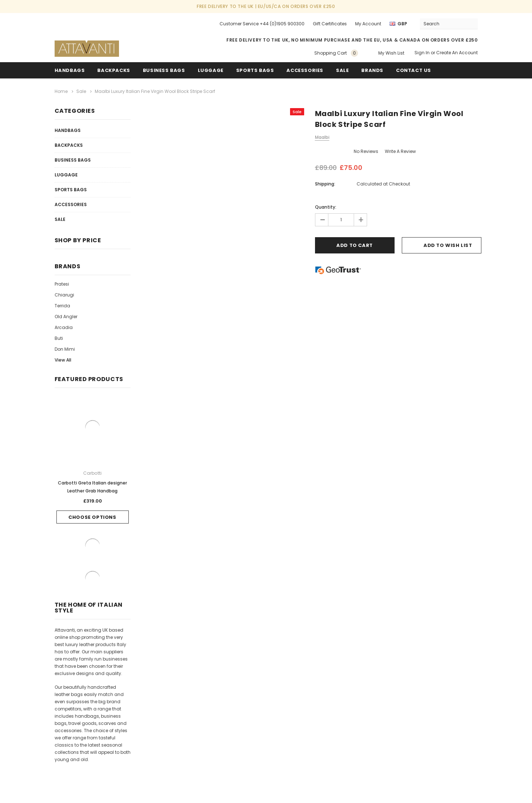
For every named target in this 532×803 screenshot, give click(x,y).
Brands (372, 70)
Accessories (305, 70)
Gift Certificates (330, 24)
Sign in (422, 53)
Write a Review (400, 151)
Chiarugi (64, 295)
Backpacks (69, 145)
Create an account (457, 53)
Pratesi (62, 284)
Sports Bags (255, 70)
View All (63, 360)
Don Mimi (65, 349)
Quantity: (326, 207)
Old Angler (66, 317)
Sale (60, 219)
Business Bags (164, 70)
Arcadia (64, 327)
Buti (59, 338)
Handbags (70, 70)
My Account (368, 24)
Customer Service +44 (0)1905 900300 (262, 24)
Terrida (62, 306)
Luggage (211, 70)
